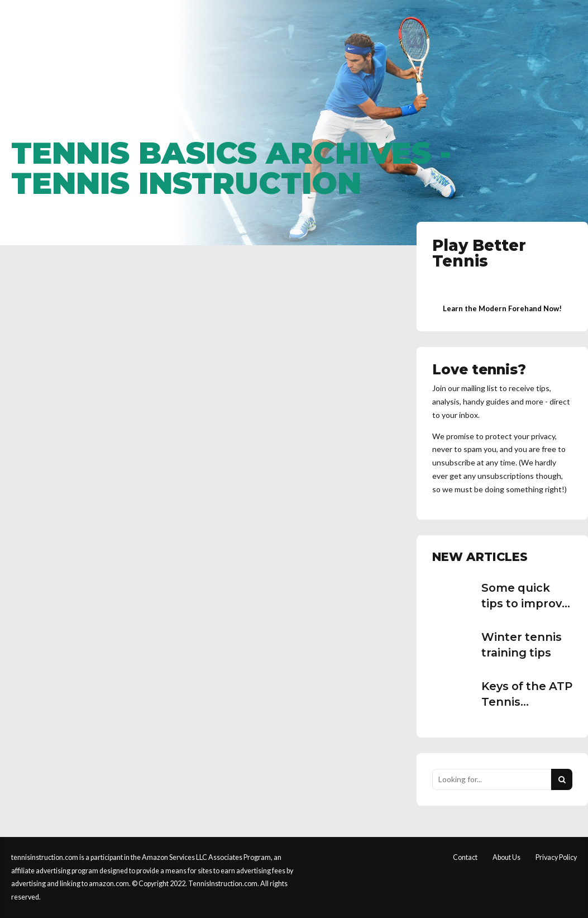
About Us (506, 857)
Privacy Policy (556, 857)
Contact (465, 857)
